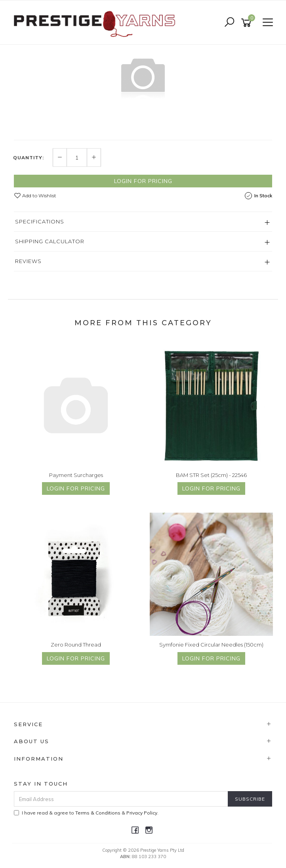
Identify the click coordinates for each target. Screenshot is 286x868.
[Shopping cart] (248, 23)
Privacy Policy (142, 813)
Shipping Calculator (50, 241)
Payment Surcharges (76, 475)
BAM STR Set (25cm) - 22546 (211, 475)
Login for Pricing (143, 181)
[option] (143, 76)
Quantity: (29, 158)
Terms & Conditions (98, 813)
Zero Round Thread (76, 645)
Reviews (28, 261)
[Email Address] (121, 799)
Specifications (40, 221)
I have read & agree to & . (86, 813)
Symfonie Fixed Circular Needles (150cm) (211, 645)
